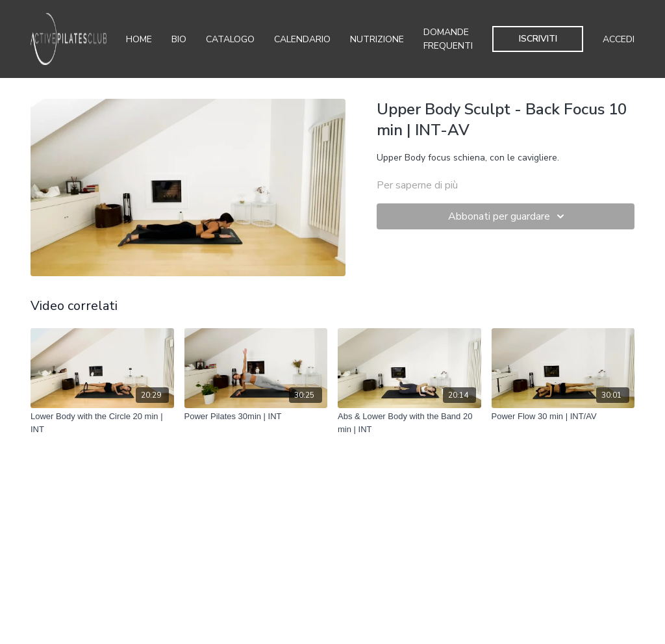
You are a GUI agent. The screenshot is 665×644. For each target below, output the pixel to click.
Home (139, 39)
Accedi (619, 39)
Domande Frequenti (448, 39)
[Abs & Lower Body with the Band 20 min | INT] (409, 423)
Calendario (302, 39)
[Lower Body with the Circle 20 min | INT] (102, 423)
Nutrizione (377, 39)
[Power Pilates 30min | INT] (256, 417)
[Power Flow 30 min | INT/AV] (563, 417)
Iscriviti (538, 39)
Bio (179, 39)
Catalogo (230, 39)
